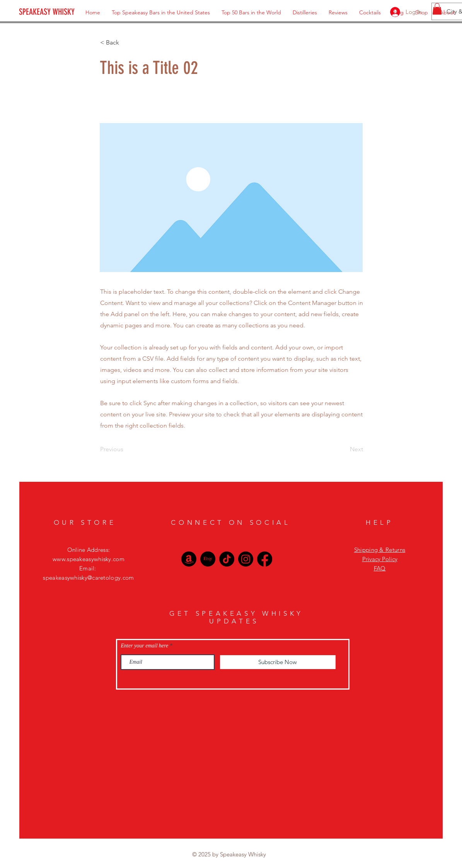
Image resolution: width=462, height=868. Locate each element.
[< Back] (126, 43)
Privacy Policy (380, 559)
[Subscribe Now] (278, 662)
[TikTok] (227, 559)
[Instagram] (246, 559)
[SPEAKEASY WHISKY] (61, 12)
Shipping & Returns (380, 550)
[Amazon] (189, 559)
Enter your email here (145, 646)
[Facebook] (265, 559)
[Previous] (126, 449)
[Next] (344, 449)
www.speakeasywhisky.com (89, 559)
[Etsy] (208, 559)
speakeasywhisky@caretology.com (88, 578)
